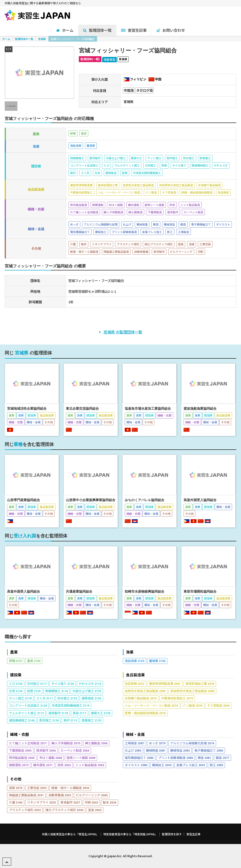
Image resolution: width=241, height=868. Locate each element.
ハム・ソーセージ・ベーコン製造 (151, 705)
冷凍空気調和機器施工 (70, 705)
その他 (16, 779)
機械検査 (156, 750)
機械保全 (180, 750)
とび (16, 684)
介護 (16, 802)
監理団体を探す (172, 834)
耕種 (16, 661)
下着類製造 (20, 750)
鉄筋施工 (91, 720)
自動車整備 (60, 795)
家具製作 (70, 802)
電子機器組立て (209, 750)
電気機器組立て (139, 758)
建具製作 (58, 713)
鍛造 (223, 758)
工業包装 (37, 788)
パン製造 (193, 705)
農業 (14, 652)
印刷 (91, 802)
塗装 (95, 810)
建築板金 (91, 698)
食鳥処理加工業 (200, 684)
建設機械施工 (22, 720)
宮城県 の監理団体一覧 (120, 332)
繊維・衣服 (20, 734)
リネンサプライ (41, 802)
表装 (79, 713)
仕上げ (133, 750)
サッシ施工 (20, 698)
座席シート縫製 (81, 758)
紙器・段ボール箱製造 (70, 788)
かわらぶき (90, 684)
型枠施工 (49, 720)
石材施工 (37, 684)
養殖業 (157, 661)
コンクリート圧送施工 (28, 705)
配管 (34, 691)
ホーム (6, 39)
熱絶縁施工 (56, 691)
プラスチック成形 (25, 810)
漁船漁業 (135, 661)
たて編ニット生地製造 (28, 743)
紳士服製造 (96, 743)
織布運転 (43, 765)
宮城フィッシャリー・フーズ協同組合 (73, 39)
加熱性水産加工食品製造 (145, 691)
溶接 (16, 788)
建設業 (16, 675)
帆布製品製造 (22, 758)
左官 (16, 691)
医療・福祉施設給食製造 (145, 713)
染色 (64, 765)
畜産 (34, 661)
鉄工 (216, 765)
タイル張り (63, 684)
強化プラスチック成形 (64, 810)
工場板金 (135, 743)
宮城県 (42, 39)
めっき (157, 743)
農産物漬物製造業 (165, 684)
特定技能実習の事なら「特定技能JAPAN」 (130, 834)
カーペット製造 (75, 750)
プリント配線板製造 (176, 758)
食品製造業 (135, 675)
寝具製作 (46, 750)
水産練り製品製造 (141, 698)
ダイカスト (136, 765)
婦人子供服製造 (66, 743)
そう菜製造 (218, 705)
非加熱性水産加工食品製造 (192, 691)
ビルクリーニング (92, 795)
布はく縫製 (51, 758)
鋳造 (204, 758)
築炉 (70, 720)
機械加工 (162, 765)
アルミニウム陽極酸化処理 (192, 743)
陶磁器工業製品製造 (26, 795)
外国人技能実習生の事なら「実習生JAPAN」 (70, 834)
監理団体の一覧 (24, 39)
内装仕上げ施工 (87, 691)
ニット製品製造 (90, 765)
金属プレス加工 (191, 765)
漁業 (130, 652)
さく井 (44, 698)
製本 (110, 802)
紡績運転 (19, 765)
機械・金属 (135, 734)
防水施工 (67, 698)
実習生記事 (193, 834)
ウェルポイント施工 (26, 713)
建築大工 (101, 713)
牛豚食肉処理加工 (177, 698)
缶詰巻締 (135, 684)
